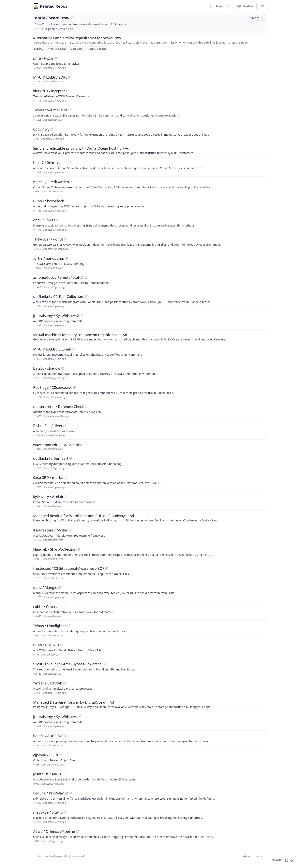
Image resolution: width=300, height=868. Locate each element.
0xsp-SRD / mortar (48, 477)
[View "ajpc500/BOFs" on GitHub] (60, 755)
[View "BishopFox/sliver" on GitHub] (65, 426)
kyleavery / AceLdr (48, 497)
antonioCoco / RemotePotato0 (58, 277)
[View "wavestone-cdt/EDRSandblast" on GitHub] (86, 445)
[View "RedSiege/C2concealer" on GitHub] (75, 387)
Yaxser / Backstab (48, 683)
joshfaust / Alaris (47, 774)
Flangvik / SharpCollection (55, 549)
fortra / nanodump (49, 258)
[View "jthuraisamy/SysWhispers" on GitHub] (79, 717)
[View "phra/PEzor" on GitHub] (56, 58)
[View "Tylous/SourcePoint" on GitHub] (69, 110)
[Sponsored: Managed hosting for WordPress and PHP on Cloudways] (150, 518)
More (258, 18)
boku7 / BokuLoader (50, 163)
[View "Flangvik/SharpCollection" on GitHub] (79, 549)
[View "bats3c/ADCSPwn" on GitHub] (66, 736)
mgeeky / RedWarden (51, 182)
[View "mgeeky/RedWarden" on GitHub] (71, 182)
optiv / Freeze (44, 220)
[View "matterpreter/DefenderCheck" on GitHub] (86, 406)
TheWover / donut (48, 239)
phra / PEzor (43, 58)
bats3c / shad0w (47, 368)
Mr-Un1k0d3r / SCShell (52, 349)
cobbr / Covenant (47, 607)
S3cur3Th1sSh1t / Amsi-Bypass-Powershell (68, 664)
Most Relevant (57, 49)
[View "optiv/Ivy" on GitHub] (52, 129)
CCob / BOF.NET (46, 645)
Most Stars (76, 49)
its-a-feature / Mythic (50, 530)
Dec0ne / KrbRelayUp (51, 793)
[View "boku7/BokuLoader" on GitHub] (69, 163)
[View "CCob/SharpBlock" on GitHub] (66, 201)
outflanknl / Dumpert (51, 458)
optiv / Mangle (45, 587)
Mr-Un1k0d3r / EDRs (50, 77)
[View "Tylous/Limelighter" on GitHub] (68, 626)
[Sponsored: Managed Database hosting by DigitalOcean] (150, 704)
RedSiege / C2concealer (53, 387)
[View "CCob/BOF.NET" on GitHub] (62, 645)
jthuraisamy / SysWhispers (55, 717)
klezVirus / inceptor (49, 91)
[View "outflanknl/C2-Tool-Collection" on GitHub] (85, 296)
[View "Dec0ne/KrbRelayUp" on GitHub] (71, 793)
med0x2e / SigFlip (48, 812)
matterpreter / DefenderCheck (58, 406)
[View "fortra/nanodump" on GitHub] (67, 258)
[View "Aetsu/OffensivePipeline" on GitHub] (77, 831)
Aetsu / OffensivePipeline (54, 831)
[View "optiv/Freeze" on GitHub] (58, 220)
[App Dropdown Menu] (262, 6)
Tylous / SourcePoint (50, 110)
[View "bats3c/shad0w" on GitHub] (63, 368)
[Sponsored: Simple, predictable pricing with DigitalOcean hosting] (150, 150)
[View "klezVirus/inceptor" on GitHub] (67, 91)
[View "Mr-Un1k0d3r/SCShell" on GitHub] (73, 349)
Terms (259, 856)
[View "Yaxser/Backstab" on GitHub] (65, 683)
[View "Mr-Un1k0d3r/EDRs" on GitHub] (69, 77)
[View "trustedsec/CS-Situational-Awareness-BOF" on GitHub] (107, 568)
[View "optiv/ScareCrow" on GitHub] (72, 18)
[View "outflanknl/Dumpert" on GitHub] (71, 458)
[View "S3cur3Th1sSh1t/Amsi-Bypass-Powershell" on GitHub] (106, 664)
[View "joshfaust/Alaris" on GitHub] (63, 774)
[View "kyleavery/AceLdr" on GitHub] (66, 497)
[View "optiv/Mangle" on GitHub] (60, 587)
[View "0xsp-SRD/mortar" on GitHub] (66, 477)
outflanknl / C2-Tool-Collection (58, 296)
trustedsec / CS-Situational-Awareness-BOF (69, 568)
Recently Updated (97, 49)
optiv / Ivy (41, 129)
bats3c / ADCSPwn (48, 736)
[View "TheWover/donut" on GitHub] (66, 239)
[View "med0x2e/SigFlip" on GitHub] (65, 812)
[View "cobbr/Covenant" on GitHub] (64, 607)
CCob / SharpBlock (49, 201)
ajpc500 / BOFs (45, 755)
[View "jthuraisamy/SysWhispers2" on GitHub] (81, 316)
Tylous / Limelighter (50, 626)
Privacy (247, 856)
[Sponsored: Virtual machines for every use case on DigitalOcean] (150, 337)
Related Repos (54, 6)
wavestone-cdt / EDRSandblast (58, 445)
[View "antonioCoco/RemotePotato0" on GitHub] (86, 277)
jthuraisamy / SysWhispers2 (56, 316)
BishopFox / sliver (48, 426)
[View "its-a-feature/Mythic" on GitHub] (70, 530)
